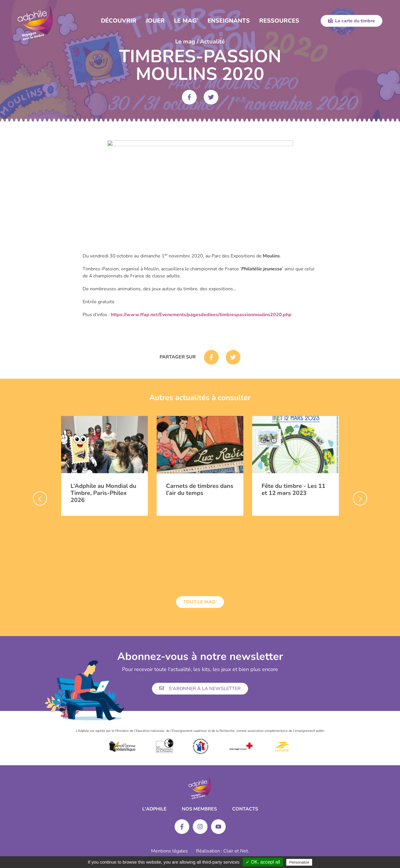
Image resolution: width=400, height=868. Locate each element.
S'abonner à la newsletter (200, 689)
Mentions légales (169, 851)
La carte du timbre (352, 21)
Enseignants (229, 21)
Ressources (279, 21)
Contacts (245, 809)
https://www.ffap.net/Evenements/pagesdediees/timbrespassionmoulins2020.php (201, 315)
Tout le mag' (200, 602)
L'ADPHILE (154, 809)
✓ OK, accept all (263, 862)
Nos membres (199, 809)
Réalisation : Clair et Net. (223, 851)
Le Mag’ (186, 21)
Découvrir (119, 21)
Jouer (155, 21)
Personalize (299, 862)
